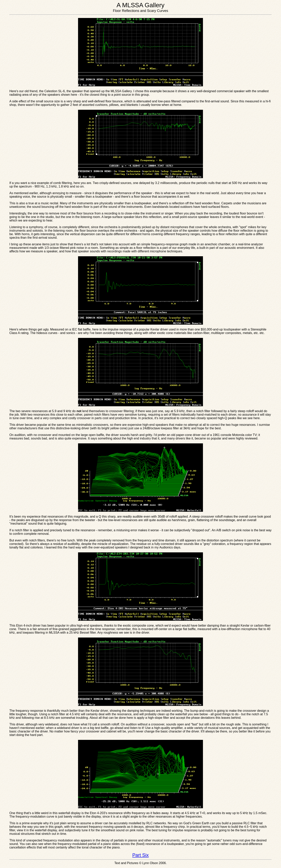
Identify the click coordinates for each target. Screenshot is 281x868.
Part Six (140, 855)
